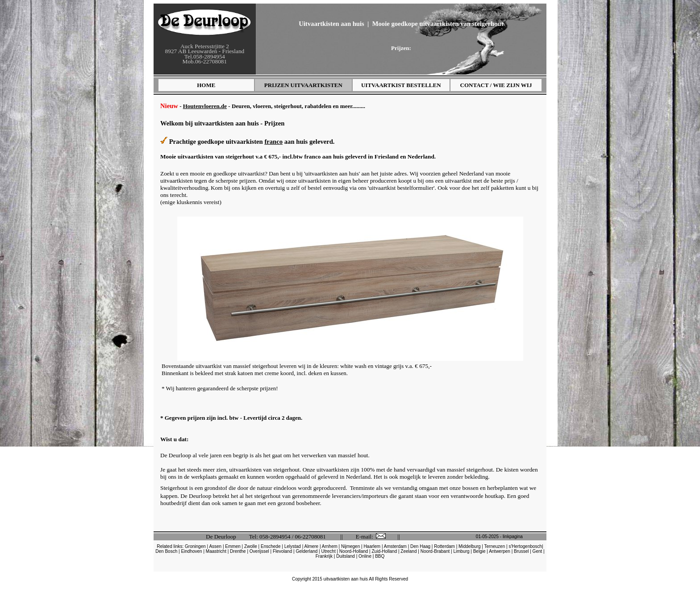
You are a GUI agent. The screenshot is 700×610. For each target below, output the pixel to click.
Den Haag (420, 546)
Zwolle (251, 546)
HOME (206, 85)
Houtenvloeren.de (205, 106)
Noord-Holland (354, 551)
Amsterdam (395, 546)
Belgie (479, 551)
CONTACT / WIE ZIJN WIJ (496, 85)
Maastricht (216, 551)
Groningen (195, 546)
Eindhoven (191, 551)
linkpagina (513, 537)
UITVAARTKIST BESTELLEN (401, 85)
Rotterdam (444, 546)
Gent (537, 551)
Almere (312, 546)
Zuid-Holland (385, 551)
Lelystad (293, 546)
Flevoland (282, 551)
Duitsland (346, 556)
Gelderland (306, 551)
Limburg (461, 551)
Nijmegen (350, 546)
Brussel (521, 551)
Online (365, 556)
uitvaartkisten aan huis (346, 579)
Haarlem (372, 546)
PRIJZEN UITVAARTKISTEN (303, 85)
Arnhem (330, 546)
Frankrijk (324, 556)
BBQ (380, 556)
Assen (215, 546)
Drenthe (238, 551)
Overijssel (259, 551)
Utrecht (328, 551)
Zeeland (408, 551)
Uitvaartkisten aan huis (331, 24)
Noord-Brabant (435, 551)
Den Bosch (166, 551)
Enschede (271, 546)
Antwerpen (500, 551)
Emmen (233, 546)
